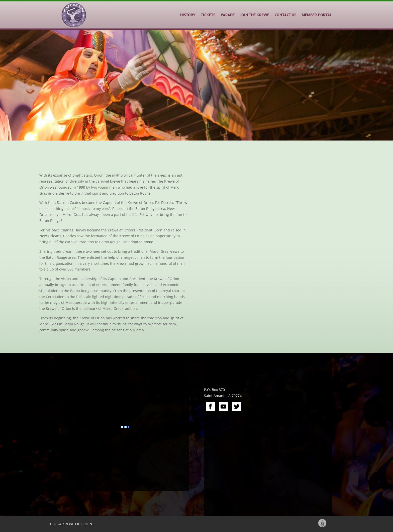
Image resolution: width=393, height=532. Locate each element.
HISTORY (188, 15)
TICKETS (208, 15)
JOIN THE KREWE (255, 15)
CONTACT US (285, 15)
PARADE (228, 15)
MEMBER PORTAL (317, 15)
